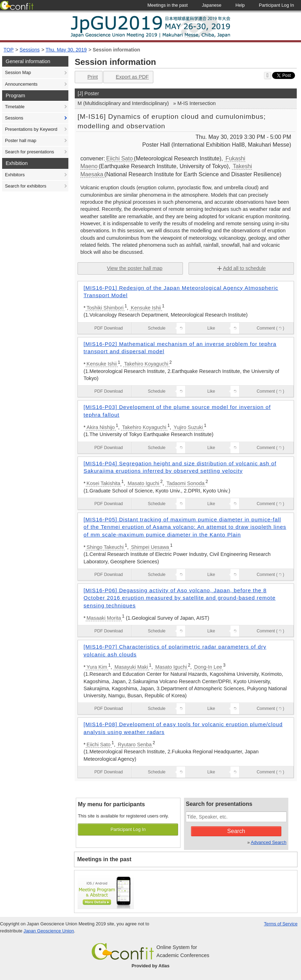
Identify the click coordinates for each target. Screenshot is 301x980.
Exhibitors (15, 175)
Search (236, 831)
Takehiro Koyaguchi (146, 364)
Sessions (30, 50)
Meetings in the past (104, 859)
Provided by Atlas (150, 966)
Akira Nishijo (101, 427)
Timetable (15, 107)
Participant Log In (128, 829)
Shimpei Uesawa (150, 547)
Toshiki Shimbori (105, 308)
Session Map (18, 72)
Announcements (21, 84)
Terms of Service (281, 924)
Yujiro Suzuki (188, 427)
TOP (9, 50)
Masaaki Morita (104, 618)
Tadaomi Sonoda (185, 483)
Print (88, 77)
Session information (116, 50)
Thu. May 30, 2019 (66, 50)
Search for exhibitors (26, 186)
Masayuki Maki (131, 667)
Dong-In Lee (208, 667)
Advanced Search (269, 842)
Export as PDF (128, 77)
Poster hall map (21, 140)
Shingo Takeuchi (105, 547)
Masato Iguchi (143, 483)
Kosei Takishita (104, 483)
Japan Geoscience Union (49, 931)
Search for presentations (29, 152)
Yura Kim (97, 667)
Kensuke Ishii (146, 308)
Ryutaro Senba (135, 745)
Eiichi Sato (119, 158)
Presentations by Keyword (31, 129)
